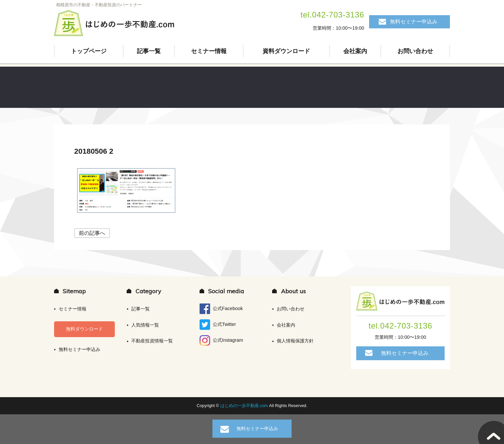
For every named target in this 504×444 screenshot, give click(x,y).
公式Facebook (221, 309)
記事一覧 (149, 51)
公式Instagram (221, 340)
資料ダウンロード (286, 51)
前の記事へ (92, 233)
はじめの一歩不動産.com (245, 406)
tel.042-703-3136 (332, 15)
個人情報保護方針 (295, 341)
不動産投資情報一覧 (152, 341)
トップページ (89, 51)
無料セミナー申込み (414, 22)
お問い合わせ (415, 51)
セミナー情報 (209, 51)
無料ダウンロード (84, 329)
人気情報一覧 (145, 325)
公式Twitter (218, 325)
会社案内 (355, 51)
